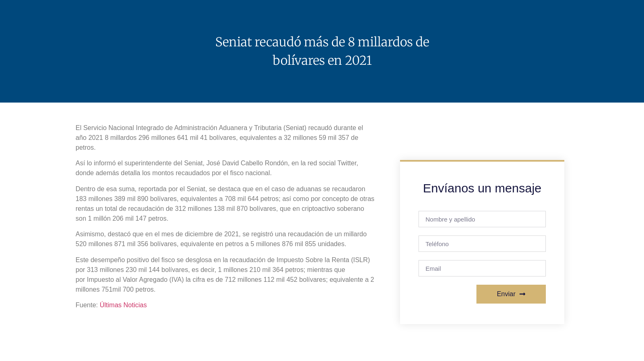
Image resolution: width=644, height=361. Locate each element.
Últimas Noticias (123, 305)
